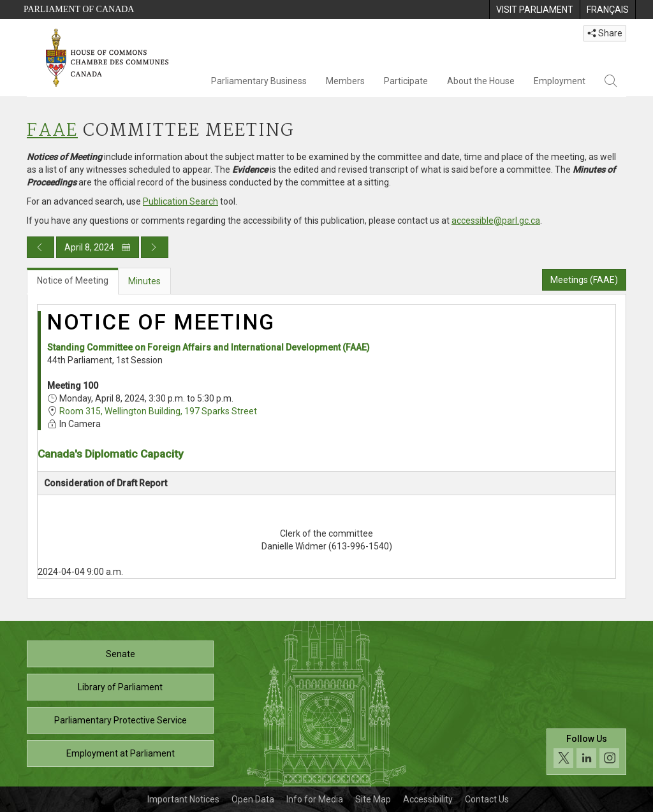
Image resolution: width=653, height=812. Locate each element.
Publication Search (180, 201)
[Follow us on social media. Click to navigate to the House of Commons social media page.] (586, 752)
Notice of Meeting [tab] (73, 280)
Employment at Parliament (121, 753)
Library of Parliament (120, 687)
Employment (560, 81)
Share (605, 33)
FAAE (52, 131)
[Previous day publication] (40, 247)
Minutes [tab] (144, 281)
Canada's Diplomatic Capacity (110, 454)
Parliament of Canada (79, 9)
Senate (121, 654)
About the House (481, 81)
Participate (406, 81)
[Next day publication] (155, 247)
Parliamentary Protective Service (121, 720)
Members (345, 81)
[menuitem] (534, 10)
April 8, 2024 (98, 247)
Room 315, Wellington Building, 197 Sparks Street (158, 411)
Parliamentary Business (259, 81)
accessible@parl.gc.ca (496, 221)
